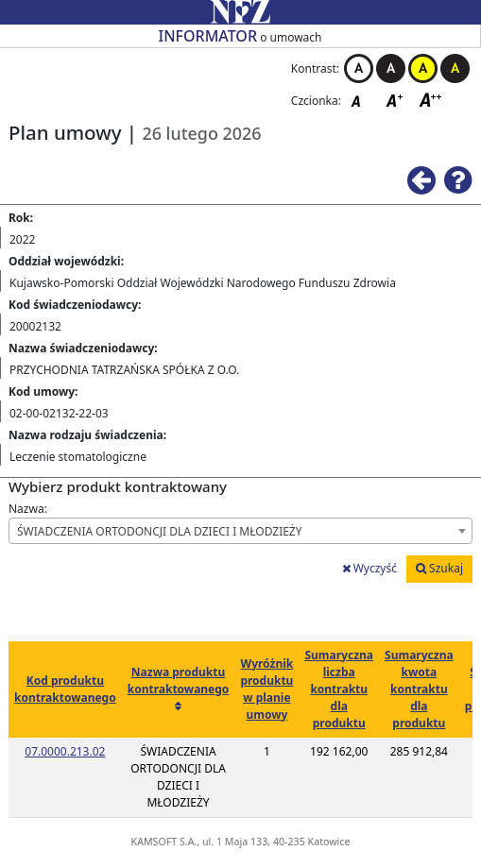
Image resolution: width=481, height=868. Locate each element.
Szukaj (439, 568)
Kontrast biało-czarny (359, 68)
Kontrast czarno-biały (391, 68)
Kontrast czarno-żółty (455, 68)
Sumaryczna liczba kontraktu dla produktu (339, 689)
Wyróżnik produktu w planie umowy (266, 689)
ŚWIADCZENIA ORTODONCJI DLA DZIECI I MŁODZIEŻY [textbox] (160, 531)
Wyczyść (369, 568)
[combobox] (240, 531)
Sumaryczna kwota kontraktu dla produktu (419, 689)
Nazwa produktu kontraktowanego (179, 681)
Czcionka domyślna (361, 100)
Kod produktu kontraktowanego (65, 689)
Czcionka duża (431, 100)
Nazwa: (28, 509)
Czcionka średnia (396, 100)
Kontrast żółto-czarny (423, 68)
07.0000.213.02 (65, 751)
